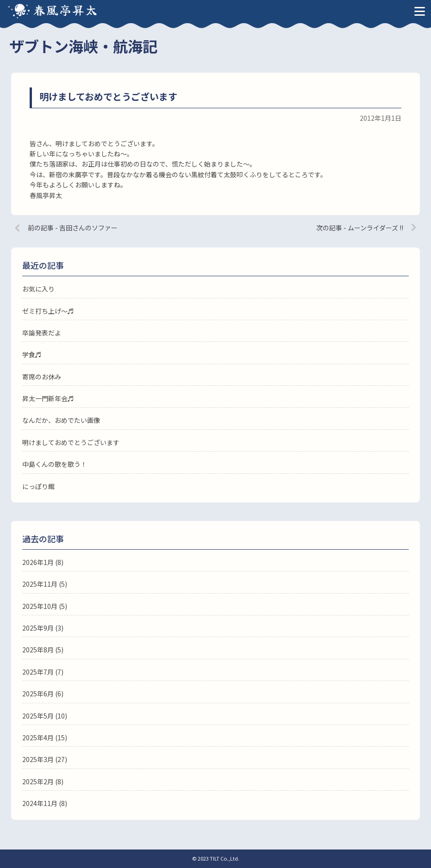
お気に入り (38, 289)
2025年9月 (38, 628)
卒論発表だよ (42, 333)
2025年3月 (38, 759)
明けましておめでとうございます (71, 442)
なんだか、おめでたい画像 (61, 420)
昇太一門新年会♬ (48, 398)
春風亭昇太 (66, 9)
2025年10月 (40, 606)
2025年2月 (38, 781)
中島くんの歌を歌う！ (55, 464)
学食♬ (32, 354)
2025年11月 (40, 584)
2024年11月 (40, 803)
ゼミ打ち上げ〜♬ (48, 311)
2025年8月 (38, 650)
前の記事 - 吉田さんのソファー (73, 228)
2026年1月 (38, 562)
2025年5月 (38, 716)
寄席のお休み (42, 377)
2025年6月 (38, 694)
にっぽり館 (38, 486)
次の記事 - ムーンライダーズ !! (360, 228)
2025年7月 (38, 672)
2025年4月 (38, 738)
